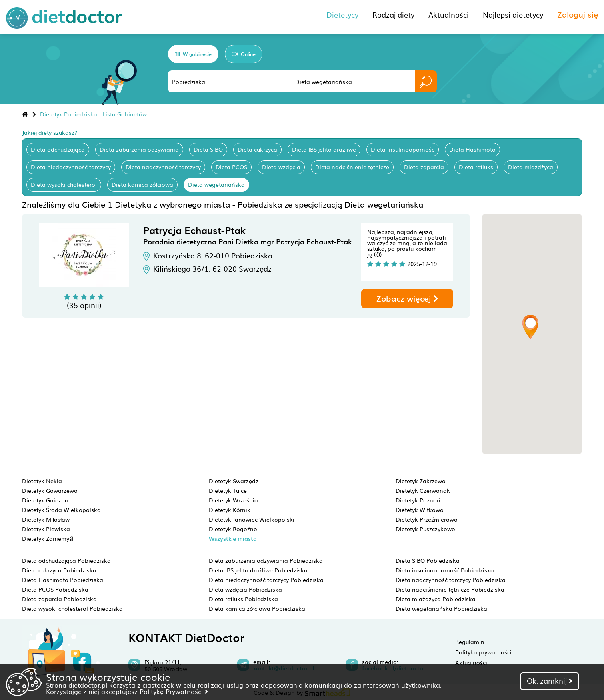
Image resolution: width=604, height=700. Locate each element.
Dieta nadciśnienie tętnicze (352, 167)
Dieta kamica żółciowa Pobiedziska (257, 608)
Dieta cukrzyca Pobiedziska (59, 570)
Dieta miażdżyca (531, 167)
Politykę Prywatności (174, 691)
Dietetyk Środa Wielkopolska (61, 510)
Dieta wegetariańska (216, 184)
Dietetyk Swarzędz (234, 481)
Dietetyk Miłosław (46, 519)
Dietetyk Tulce (228, 490)
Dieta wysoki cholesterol (64, 184)
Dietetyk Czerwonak (423, 490)
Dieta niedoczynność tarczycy (71, 167)
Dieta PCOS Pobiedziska (55, 589)
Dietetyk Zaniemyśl (48, 538)
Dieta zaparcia (424, 167)
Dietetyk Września (233, 500)
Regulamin (470, 642)
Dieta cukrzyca (257, 149)
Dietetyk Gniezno (45, 500)
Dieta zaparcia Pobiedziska (59, 599)
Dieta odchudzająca (58, 149)
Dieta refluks (476, 167)
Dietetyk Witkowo (420, 510)
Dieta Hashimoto (472, 149)
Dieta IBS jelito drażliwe (324, 149)
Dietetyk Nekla (42, 481)
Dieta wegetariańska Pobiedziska (441, 608)
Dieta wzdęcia (281, 167)
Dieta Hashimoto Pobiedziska (63, 580)
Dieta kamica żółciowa (142, 184)
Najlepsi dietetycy (513, 15)
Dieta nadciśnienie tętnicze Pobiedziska (450, 589)
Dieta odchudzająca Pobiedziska (66, 560)
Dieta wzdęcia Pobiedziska (245, 589)
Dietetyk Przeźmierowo (427, 519)
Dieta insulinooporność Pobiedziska (445, 570)
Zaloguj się (578, 14)
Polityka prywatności (483, 652)
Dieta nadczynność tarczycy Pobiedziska (451, 580)
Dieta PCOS (231, 167)
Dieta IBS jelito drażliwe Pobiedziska (258, 570)
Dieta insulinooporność (403, 149)
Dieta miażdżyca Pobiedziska (436, 599)
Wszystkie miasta (233, 539)
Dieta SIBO (208, 149)
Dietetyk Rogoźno (233, 529)
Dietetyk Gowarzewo (50, 490)
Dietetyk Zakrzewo (421, 481)
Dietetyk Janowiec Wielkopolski (252, 519)
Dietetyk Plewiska (46, 529)
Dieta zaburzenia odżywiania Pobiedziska (266, 560)
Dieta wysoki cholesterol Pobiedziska (72, 608)
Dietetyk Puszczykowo (425, 529)
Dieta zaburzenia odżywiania (139, 149)
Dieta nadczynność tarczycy (163, 167)
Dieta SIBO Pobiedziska (428, 560)
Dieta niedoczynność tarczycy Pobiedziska (266, 580)
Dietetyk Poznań (418, 500)
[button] (530, 327)
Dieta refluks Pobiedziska (243, 599)
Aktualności (471, 662)
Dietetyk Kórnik (230, 510)
